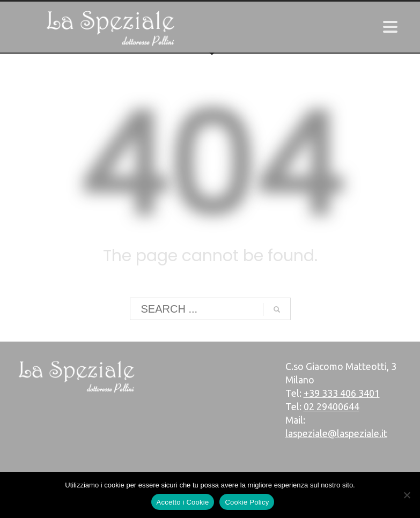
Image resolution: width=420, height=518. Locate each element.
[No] (407, 495)
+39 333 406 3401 (342, 393)
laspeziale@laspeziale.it (336, 433)
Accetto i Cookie (183, 502)
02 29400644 (331, 406)
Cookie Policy (247, 502)
